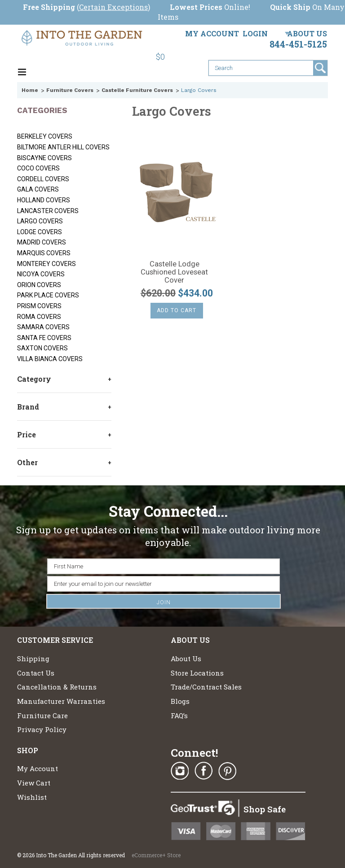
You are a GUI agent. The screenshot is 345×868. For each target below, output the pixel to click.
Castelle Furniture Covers (137, 90)
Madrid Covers (42, 242)
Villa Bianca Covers (50, 359)
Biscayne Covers (44, 158)
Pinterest (227, 771)
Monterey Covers (46, 264)
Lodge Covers (40, 232)
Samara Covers (43, 327)
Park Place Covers (48, 295)
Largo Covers (40, 221)
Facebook (203, 771)
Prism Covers (39, 306)
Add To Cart (177, 310)
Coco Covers (38, 168)
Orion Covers (39, 285)
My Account (212, 33)
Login (255, 33)
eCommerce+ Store (156, 855)
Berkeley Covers (45, 136)
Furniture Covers (70, 90)
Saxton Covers (42, 348)
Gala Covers (38, 189)
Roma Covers (39, 317)
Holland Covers (44, 200)
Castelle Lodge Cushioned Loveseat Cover (174, 272)
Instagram (180, 771)
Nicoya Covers (41, 274)
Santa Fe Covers (44, 338)
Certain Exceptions (113, 7)
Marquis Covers (44, 253)
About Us (307, 33)
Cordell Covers (43, 179)
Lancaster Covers (48, 211)
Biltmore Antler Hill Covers (63, 147)
